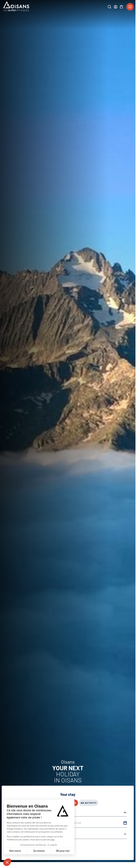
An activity (89, 803)
